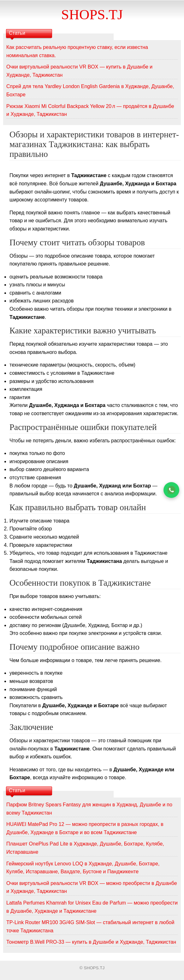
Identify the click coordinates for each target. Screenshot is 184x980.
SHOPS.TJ (92, 15)
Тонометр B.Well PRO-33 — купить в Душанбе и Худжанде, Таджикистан (91, 942)
